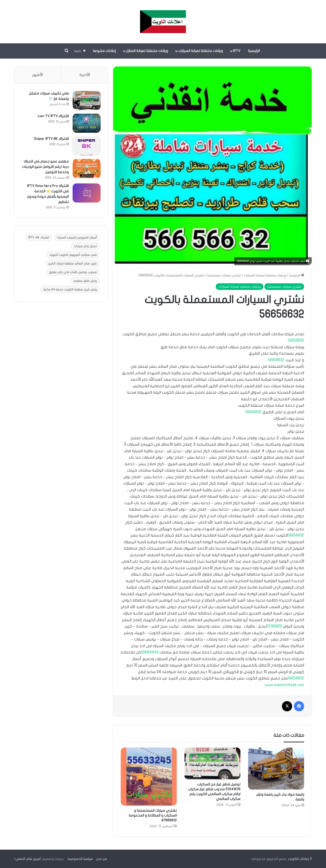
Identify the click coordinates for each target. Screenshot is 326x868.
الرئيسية (254, 51)
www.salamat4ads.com (284, 685)
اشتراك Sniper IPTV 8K (51, 139)
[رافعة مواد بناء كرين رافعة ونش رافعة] (276, 769)
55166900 (274, 626)
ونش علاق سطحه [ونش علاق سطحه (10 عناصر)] (85, 281)
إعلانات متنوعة (104, 51)
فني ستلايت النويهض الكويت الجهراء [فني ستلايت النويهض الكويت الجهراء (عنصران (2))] (73, 255)
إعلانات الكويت (298, 859)
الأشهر (38, 75)
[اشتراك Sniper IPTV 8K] (86, 146)
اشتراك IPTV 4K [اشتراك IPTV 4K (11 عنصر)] (39, 238)
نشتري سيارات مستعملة (224, 275)
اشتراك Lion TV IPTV (53, 116)
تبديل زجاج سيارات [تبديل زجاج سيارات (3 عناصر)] (85, 246)
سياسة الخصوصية (80, 859)
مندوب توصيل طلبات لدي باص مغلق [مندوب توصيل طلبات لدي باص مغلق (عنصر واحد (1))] (73, 272)
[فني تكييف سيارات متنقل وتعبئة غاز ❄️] (86, 101)
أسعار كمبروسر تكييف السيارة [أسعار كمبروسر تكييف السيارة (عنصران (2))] (77, 238)
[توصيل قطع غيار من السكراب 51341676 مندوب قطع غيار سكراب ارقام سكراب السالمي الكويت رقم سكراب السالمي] (212, 763)
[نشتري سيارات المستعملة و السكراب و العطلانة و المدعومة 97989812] (149, 776)
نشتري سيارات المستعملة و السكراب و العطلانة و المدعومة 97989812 (153, 815)
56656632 (296, 340)
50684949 (150, 652)
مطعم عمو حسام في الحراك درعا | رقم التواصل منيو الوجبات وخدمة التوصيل (46, 167)
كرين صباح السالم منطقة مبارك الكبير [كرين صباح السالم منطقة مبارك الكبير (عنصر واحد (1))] (73, 264)
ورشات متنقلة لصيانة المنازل (147, 51)
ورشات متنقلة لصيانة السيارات (201, 51)
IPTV (237, 51)
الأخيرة (85, 75)
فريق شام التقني (28, 859)
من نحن (101, 859)
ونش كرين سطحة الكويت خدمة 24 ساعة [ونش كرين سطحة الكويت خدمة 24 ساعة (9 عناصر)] (70, 290)
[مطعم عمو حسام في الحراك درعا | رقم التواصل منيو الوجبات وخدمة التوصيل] (86, 169)
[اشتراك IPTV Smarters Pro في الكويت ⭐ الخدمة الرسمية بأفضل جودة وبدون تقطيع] (86, 193)
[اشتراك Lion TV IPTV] (86, 123)
